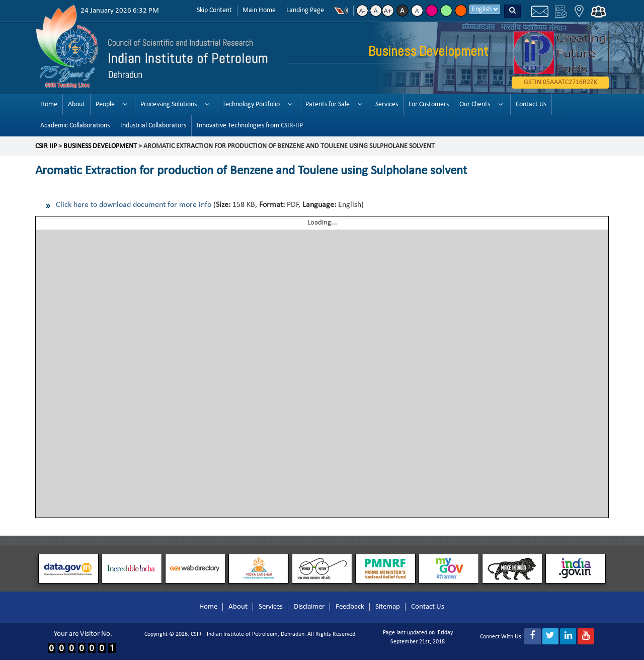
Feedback (350, 607)
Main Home (259, 10)
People (105, 104)
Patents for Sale (328, 104)
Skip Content (214, 10)
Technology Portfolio (251, 104)
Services (387, 104)
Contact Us (531, 104)
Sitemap (388, 607)
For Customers (429, 104)
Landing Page (305, 10)
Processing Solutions (169, 104)
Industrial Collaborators (153, 126)
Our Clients (475, 104)
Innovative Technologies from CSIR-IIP (250, 126)
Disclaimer (309, 607)
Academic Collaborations (75, 126)
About (76, 104)
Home (49, 104)
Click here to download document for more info (134, 205)
